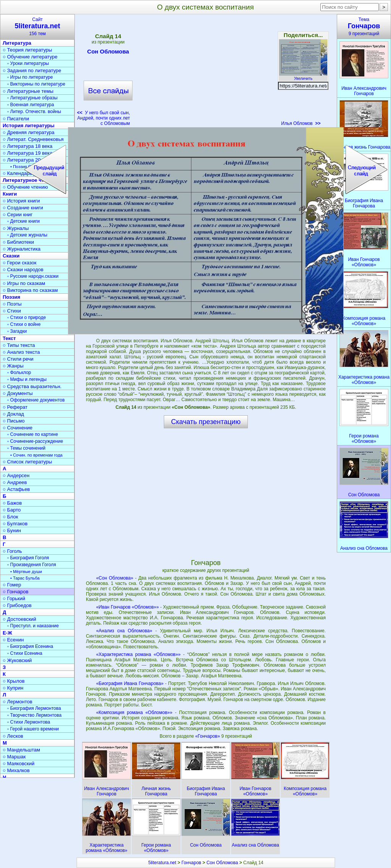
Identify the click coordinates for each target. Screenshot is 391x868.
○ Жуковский (17, 660)
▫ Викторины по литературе (36, 84)
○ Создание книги (23, 208)
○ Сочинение (18, 428)
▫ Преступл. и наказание (33, 626)
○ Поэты (12, 304)
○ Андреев (15, 482)
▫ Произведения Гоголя (32, 565)
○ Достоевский (19, 619)
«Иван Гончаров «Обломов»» (128, 607)
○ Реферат (15, 407)
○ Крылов (14, 681)
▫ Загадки (17, 331)
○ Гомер (12, 585)
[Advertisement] (205, 73)
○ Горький (14, 598)
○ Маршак (14, 757)
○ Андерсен (16, 475)
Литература (17, 43)
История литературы (29, 126)
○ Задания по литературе (32, 70)
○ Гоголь (12, 551)
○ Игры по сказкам (24, 283)
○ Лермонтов (18, 702)
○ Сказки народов (23, 270)
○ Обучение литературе (30, 57)
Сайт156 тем (37, 27)
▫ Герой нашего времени (33, 729)
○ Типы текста (19, 345)
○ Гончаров (15, 592)
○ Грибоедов (17, 605)
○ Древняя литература (28, 132)
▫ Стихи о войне (24, 324)
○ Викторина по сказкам (30, 290)
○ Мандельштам (21, 750)
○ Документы (18, 393)
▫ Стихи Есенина (25, 653)
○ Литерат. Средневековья (33, 139)
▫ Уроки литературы (28, 63)
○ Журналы (16, 228)
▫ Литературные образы (32, 98)
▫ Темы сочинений (26, 448)
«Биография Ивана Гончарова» (130, 683)
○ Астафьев (16, 489)
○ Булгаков (15, 524)
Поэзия (11, 297)
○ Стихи (12, 311)
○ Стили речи (18, 359)
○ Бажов (12, 503)
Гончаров (191, 863)
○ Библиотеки (18, 242)
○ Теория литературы (27, 50)
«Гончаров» (208, 736)
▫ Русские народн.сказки (33, 276)
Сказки (11, 256)
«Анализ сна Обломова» (124, 631)
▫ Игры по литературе (30, 77)
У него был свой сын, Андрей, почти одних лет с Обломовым (103, 118)
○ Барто (12, 510)
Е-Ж (7, 633)
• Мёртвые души (26, 572)
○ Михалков (16, 770)
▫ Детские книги (23, 221)
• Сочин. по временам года (36, 455)
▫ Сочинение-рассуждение (35, 441)
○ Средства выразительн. (32, 386)
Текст (9, 338)
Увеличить (303, 76)
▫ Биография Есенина (30, 646)
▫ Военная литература (31, 105)
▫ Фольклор (19, 372)
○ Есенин (13, 640)
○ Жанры (13, 366)
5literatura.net (162, 863)
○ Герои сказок (20, 263)
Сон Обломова (108, 53)
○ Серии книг (18, 215)
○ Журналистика (22, 249)
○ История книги (21, 201)
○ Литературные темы (28, 91)
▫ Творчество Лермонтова (34, 715)
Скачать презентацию (206, 422)
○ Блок (11, 517)
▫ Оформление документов (36, 400)
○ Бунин (12, 530)
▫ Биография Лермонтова (34, 708)
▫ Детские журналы (27, 235)
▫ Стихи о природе (27, 317)
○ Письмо (14, 421)
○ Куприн (13, 688)
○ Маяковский (19, 764)
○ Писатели (16, 119)
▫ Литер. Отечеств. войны (34, 112)
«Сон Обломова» (115, 578)
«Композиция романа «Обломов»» (134, 713)
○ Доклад (13, 414)
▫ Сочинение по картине (33, 434)
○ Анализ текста (21, 352)
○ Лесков (13, 736)
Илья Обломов (301, 123)
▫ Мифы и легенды (27, 379)
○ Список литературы (27, 462)
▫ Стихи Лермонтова (29, 722)
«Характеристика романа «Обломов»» (138, 654)
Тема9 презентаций (364, 27)
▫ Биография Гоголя (28, 558)
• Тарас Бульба (25, 578)
